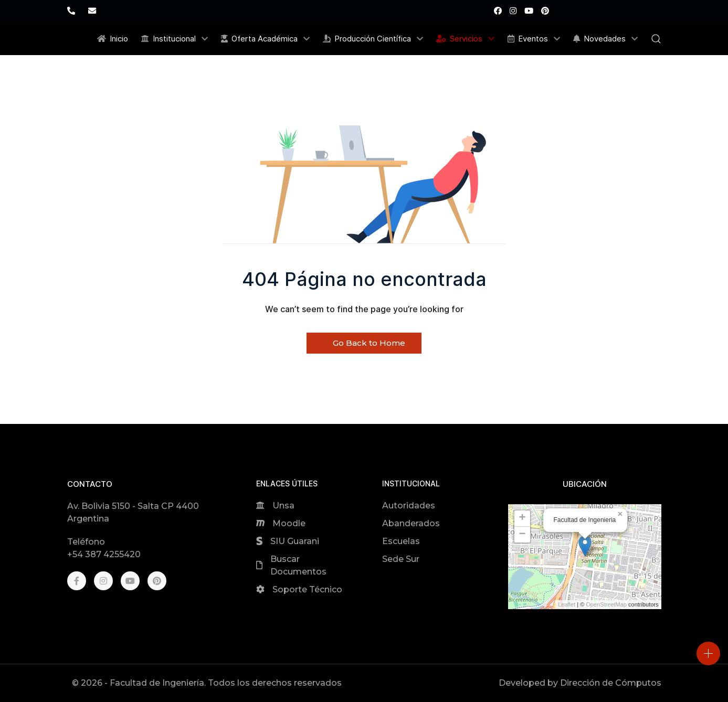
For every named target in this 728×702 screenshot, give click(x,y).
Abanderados (411, 523)
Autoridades (409, 506)
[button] (656, 39)
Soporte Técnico (307, 589)
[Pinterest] (545, 11)
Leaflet (567, 604)
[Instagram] (513, 11)
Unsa (283, 506)
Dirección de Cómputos (611, 683)
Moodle (289, 523)
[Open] (708, 653)
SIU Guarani (295, 541)
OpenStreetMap (606, 604)
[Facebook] (498, 11)
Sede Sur (401, 559)
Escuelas (401, 541)
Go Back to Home (364, 343)
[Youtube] (529, 11)
